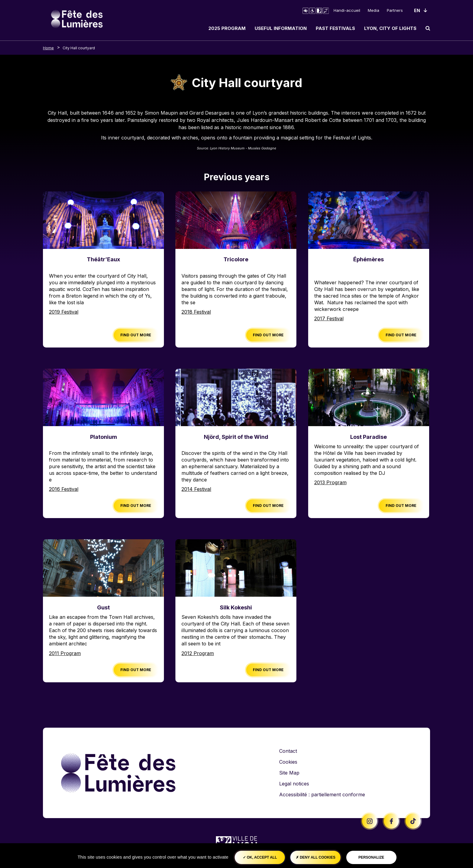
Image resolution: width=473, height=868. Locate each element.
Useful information (281, 28)
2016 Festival (64, 489)
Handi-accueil (347, 10)
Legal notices (294, 784)
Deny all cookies (316, 857)
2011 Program (65, 653)
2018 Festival (196, 312)
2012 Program (198, 653)
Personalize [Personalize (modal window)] (371, 857)
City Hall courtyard (79, 48)
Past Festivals (335, 28)
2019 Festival (64, 312)
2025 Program (227, 28)
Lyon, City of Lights (390, 28)
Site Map (289, 773)
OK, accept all (260, 857)
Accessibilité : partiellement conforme (322, 795)
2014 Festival (196, 489)
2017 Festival (329, 318)
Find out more (136, 335)
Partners (395, 10)
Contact (288, 751)
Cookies (288, 762)
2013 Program (330, 482)
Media (374, 10)
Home (48, 48)
